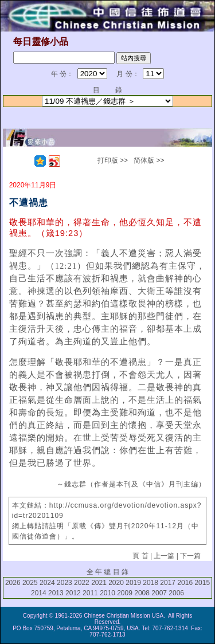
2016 (185, 583)
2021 (99, 583)
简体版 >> (149, 160)
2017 (168, 583)
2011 (90, 593)
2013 (56, 593)
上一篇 (164, 556)
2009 (125, 593)
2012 (73, 593)
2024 (47, 583)
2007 (159, 593)
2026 (13, 583)
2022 (82, 583)
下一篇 (190, 556)
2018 (150, 583)
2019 (133, 583)
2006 (176, 593)
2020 (116, 583)
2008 (142, 593)
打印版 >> (113, 160)
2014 (39, 593)
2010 (107, 593)
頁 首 (140, 556)
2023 (64, 583)
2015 (202, 583)
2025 (30, 583)
